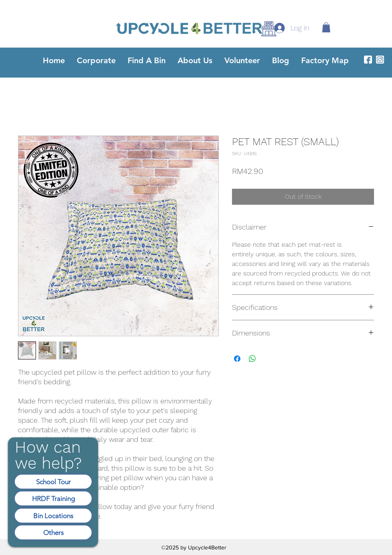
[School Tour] (53, 482)
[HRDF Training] (53, 498)
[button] (326, 27)
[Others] (53, 532)
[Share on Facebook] (237, 359)
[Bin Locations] (53, 516)
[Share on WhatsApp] (252, 359)
